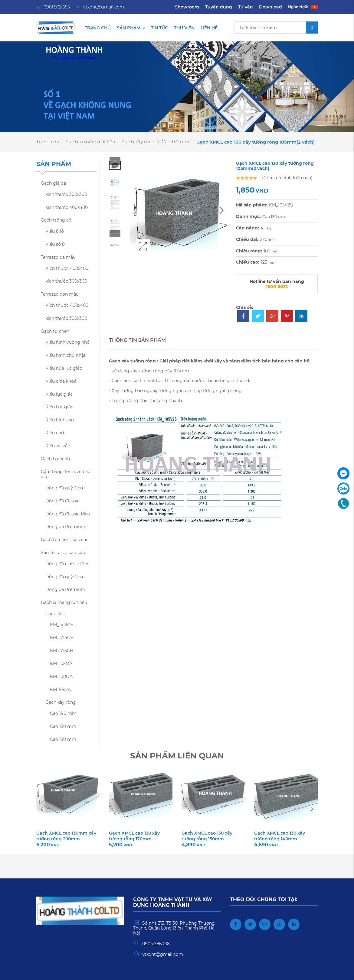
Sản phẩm (131, 28)
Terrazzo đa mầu (58, 257)
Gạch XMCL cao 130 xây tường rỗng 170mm (134, 836)
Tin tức (159, 28)
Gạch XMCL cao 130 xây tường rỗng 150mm (207, 836)
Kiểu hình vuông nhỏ (67, 342)
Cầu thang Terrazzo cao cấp (66, 474)
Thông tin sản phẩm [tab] (137, 340)
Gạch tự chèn (55, 331)
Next (115, 234)
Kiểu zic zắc (58, 446)
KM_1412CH (62, 625)
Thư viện (184, 28)
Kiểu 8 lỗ (55, 231)
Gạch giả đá (53, 183)
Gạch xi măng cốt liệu (91, 142)
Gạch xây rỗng (138, 142)
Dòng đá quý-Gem (65, 488)
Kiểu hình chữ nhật (66, 355)
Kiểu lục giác (59, 394)
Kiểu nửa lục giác (64, 368)
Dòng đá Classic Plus (68, 514)
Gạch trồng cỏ (56, 220)
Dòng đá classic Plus (67, 564)
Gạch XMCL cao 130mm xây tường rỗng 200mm (66, 836)
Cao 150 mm (63, 726)
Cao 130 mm (175, 142)
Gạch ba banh (55, 459)
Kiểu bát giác (59, 407)
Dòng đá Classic (62, 501)
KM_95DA (60, 690)
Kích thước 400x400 (67, 268)
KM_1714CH (62, 638)
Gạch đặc (55, 614)
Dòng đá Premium (65, 527)
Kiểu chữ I (56, 433)
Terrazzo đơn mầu (60, 294)
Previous (115, 161)
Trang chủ (98, 28)
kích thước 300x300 (66, 194)
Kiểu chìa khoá (61, 381)
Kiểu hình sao (60, 420)
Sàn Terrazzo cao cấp (63, 553)
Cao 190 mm (63, 713)
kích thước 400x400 (67, 207)
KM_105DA (61, 664)
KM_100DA (61, 677)
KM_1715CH (62, 651)
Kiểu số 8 (55, 244)
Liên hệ (209, 28)
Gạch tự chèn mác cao (65, 540)
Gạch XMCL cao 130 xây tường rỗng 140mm (280, 836)
